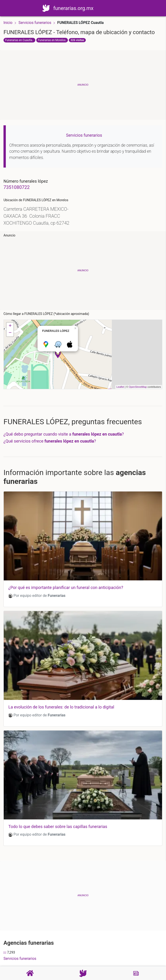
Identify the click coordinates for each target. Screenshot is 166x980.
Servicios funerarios (35, 23)
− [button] (10, 333)
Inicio (8, 23)
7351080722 (17, 187)
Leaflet (120, 387)
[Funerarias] (83, 973)
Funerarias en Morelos (52, 40)
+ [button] (10, 326)
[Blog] (136, 973)
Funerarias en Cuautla (19, 40)
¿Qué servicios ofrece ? (50, 441)
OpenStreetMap (138, 387)
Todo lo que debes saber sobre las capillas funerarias (58, 826)
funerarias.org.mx (79, 8)
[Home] (52, 8)
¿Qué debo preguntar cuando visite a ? (64, 434)
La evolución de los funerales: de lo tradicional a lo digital (61, 707)
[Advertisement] (83, 85)
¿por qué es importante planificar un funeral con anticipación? (66, 587)
